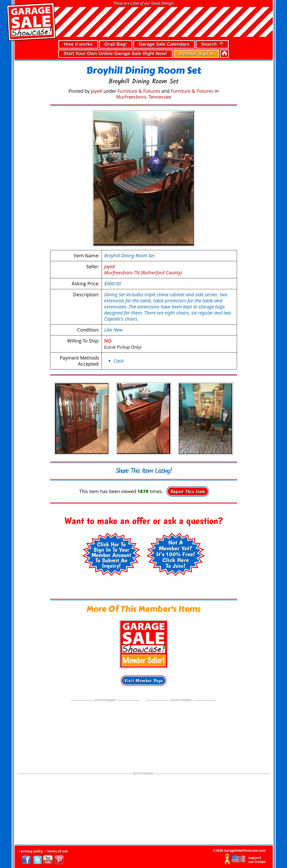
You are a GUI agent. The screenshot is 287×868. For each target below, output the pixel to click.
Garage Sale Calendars (164, 44)
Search (212, 44)
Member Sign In (196, 53)
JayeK (97, 91)
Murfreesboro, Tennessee (144, 97)
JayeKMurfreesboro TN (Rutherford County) (143, 270)
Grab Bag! (116, 44)
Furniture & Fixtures (139, 91)
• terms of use (57, 851)
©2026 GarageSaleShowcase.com (239, 850)
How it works (78, 44)
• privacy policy (31, 851)
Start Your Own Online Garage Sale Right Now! (115, 53)
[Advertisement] (106, 732)
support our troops (257, 860)
